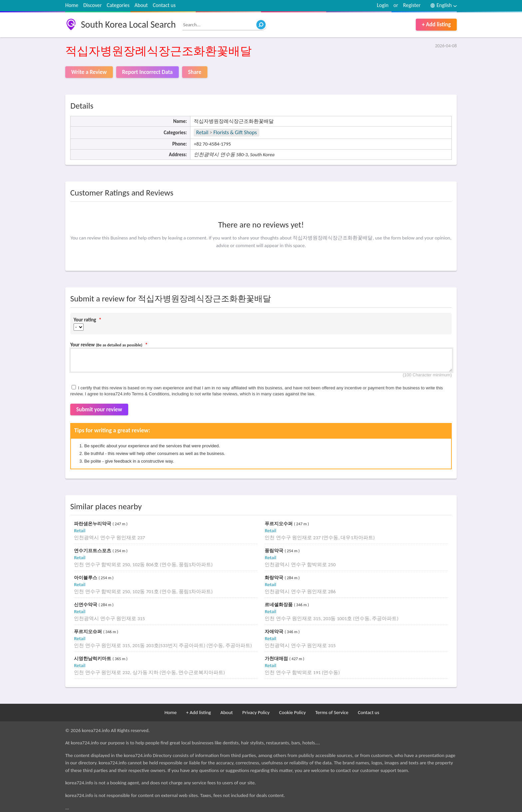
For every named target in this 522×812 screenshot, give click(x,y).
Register (412, 5)
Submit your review (99, 409)
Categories (118, 5)
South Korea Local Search (128, 24)
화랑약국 (275, 578)
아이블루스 (86, 578)
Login (383, 5)
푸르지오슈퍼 (89, 632)
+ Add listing (436, 24)
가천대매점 (277, 659)
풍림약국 (275, 551)
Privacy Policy (256, 712)
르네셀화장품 (279, 605)
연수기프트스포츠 (93, 551)
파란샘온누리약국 (93, 524)
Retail (202, 132)
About (141, 5)
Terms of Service (332, 712)
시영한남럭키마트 (93, 659)
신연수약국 (86, 605)
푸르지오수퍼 (279, 524)
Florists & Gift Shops (235, 132)
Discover (92, 5)
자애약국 (275, 632)
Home (72, 5)
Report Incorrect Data (147, 72)
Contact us (164, 5)
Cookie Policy (292, 712)
